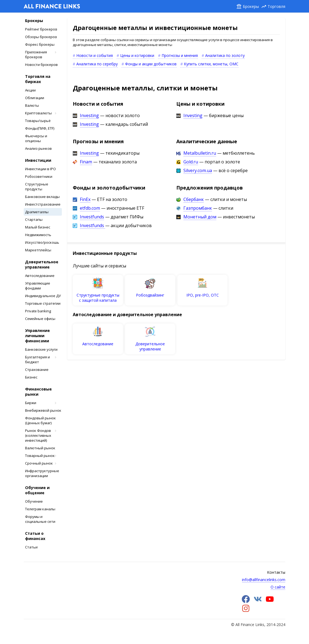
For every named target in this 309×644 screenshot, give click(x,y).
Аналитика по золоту (225, 55)
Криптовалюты (38, 113)
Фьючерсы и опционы (36, 138)
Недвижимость (38, 235)
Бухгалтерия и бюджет (37, 359)
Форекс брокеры (40, 44)
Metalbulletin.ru (200, 153)
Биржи (31, 403)
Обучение (34, 501)
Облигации (35, 98)
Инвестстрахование (43, 204)
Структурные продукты (37, 187)
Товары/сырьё (38, 121)
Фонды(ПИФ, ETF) (40, 128)
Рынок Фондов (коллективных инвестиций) (38, 435)
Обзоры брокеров (41, 37)
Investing (89, 115)
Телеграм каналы (40, 509)
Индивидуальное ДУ (43, 296)
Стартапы (34, 219)
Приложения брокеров (36, 54)
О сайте (278, 587)
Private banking (38, 311)
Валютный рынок (40, 448)
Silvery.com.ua (198, 170)
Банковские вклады (42, 197)
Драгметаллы (37, 212)
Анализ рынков (38, 148)
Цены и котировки (137, 55)
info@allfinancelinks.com (264, 580)
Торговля (276, 6)
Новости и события (95, 55)
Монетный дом (200, 217)
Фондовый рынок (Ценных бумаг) (40, 420)
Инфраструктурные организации (42, 473)
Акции (30, 90)
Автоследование (40, 276)
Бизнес (31, 377)
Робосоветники (39, 176)
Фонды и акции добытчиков (151, 64)
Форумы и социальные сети (40, 519)
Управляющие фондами (38, 286)
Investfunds (92, 217)
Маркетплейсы (38, 250)
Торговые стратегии (43, 303)
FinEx (85, 199)
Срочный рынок (39, 463)
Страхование (37, 370)
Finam (86, 162)
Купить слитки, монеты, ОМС (211, 64)
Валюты (32, 105)
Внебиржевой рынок (43, 410)
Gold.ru (191, 162)
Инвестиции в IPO (40, 169)
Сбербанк (194, 199)
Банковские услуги (41, 349)
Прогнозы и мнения (180, 55)
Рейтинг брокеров (41, 29)
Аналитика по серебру (97, 64)
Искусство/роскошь (42, 242)
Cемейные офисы (40, 319)
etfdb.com (90, 208)
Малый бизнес (38, 227)
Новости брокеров (41, 65)
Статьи (31, 547)
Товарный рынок (40, 456)
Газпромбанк (198, 208)
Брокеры (251, 6)
